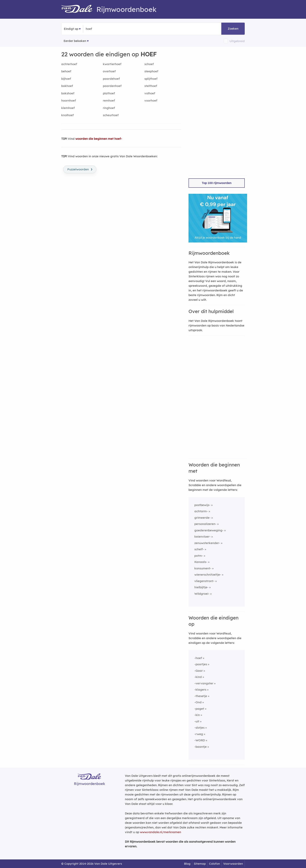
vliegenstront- (204, 581)
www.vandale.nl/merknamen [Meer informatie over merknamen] (161, 832)
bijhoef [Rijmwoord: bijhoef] (66, 79)
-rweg (199, 734)
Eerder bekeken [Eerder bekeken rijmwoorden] (75, 41)
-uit (197, 721)
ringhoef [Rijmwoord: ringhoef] (109, 108)
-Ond (198, 702)
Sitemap (200, 864)
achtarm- (201, 511)
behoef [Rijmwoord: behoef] (66, 71)
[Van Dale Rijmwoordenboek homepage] (79, 9)
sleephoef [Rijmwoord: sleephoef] (151, 71)
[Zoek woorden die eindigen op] (105, 29)
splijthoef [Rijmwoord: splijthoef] (151, 79)
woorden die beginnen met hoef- (99, 139)
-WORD (200, 740)
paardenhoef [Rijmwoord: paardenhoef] (112, 86)
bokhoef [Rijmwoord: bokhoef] (67, 86)
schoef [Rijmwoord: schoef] (149, 64)
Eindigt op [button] (71, 29)
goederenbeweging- (209, 530)
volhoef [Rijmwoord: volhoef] (150, 93)
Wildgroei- (202, 594)
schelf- (199, 549)
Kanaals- (201, 562)
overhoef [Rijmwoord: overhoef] (109, 71)
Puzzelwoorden (80, 169)
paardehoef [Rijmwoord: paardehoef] (111, 79)
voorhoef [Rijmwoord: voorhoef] (151, 100)
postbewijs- (202, 505)
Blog (187, 864)
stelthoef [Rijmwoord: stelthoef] (151, 86)
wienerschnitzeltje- (208, 575)
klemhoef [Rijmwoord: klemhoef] (68, 108)
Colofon (214, 864)
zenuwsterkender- (207, 543)
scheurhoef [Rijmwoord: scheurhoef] (111, 115)
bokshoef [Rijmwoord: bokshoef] (68, 93)
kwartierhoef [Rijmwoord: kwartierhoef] (112, 64)
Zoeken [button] (233, 29)
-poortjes (201, 664)
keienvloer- (202, 537)
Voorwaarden (233, 864)
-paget (199, 709)
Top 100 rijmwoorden (217, 183)
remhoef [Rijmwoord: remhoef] (109, 100)
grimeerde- (202, 518)
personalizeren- (205, 524)
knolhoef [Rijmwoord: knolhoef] (68, 115)
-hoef (198, 658)
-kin (197, 715)
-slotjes (199, 728)
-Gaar (199, 671)
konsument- (203, 568)
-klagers (200, 690)
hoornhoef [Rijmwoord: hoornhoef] (69, 100)
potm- (199, 556)
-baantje (201, 747)
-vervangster (204, 683)
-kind (198, 677)
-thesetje (201, 696)
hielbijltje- (201, 587)
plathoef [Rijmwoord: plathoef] (109, 93)
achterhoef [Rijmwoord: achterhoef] (69, 64)
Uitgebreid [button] (237, 41)
